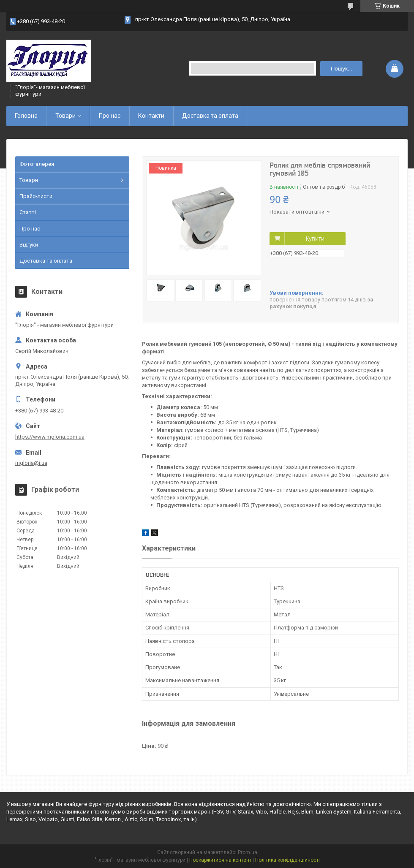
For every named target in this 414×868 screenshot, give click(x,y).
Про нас (110, 116)
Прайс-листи (36, 196)
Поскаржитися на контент (220, 860)
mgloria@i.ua (31, 463)
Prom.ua (248, 852)
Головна (26, 116)
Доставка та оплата (210, 116)
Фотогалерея (37, 164)
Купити (315, 239)
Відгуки (29, 245)
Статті (28, 212)
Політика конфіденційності (287, 860)
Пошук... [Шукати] (342, 69)
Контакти (151, 116)
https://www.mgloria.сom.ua (50, 437)
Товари (65, 116)
